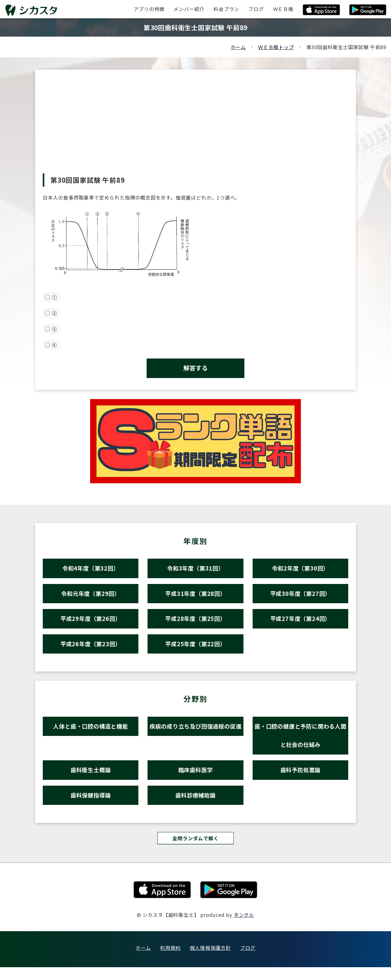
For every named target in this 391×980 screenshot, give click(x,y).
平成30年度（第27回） (301, 597)
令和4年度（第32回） (91, 570)
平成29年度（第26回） (91, 623)
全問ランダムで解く (195, 851)
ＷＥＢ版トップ (276, 47)
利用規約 (170, 960)
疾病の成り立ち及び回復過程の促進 (195, 744)
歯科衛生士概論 (91, 780)
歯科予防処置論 (300, 780)
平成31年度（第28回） (195, 597)
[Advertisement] (195, 128)
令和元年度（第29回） (91, 597)
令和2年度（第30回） (300, 570)
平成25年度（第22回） (195, 650)
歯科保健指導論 (91, 807)
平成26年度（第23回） (91, 650)
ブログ (248, 960)
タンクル (244, 928)
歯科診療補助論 (196, 807)
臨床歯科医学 (196, 780)
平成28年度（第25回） (195, 623)
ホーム (238, 47)
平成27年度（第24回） (301, 623)
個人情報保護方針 (210, 960)
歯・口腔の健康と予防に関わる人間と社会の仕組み (300, 744)
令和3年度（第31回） (195, 570)
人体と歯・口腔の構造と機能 (91, 734)
